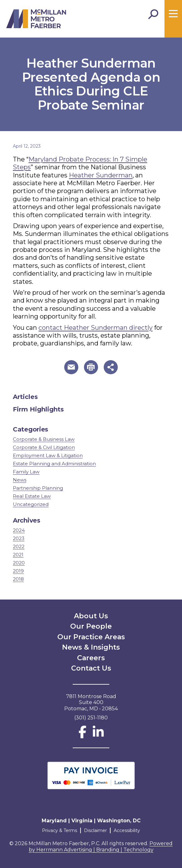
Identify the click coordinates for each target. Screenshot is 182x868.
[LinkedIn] (98, 735)
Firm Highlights (38, 409)
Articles (25, 397)
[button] (71, 367)
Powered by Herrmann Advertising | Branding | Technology (101, 847)
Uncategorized (31, 504)
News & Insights (91, 647)
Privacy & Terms (60, 830)
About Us (91, 616)
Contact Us (91, 668)
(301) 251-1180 (91, 718)
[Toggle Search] (153, 14)
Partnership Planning (38, 488)
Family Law (26, 472)
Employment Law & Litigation (48, 455)
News (20, 480)
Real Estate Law (32, 496)
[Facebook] (83, 735)
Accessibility (127, 830)
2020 (19, 563)
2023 (19, 538)
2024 (19, 530)
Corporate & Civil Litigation (44, 447)
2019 (18, 571)
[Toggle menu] (173, 14)
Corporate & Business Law (44, 439)
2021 (18, 555)
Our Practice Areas (91, 637)
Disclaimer (95, 830)
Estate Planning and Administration (54, 464)
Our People (91, 626)
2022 (19, 546)
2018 (18, 579)
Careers (91, 658)
